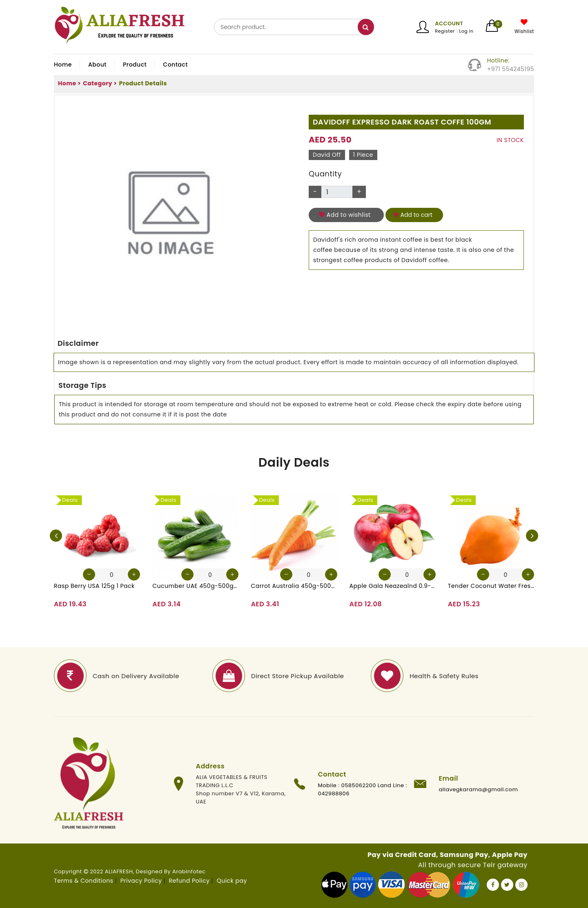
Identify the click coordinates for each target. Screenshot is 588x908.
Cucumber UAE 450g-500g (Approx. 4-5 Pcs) (195, 586)
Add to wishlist (345, 215)
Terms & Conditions (84, 881)
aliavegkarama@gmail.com (479, 789)
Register (445, 31)
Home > (69, 83)
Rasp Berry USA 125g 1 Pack (94, 586)
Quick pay (232, 881)
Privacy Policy (141, 881)
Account (449, 23)
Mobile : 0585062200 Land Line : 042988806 (363, 789)
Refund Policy (189, 881)
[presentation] (56, 536)
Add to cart (413, 215)
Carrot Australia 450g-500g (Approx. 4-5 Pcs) (294, 586)
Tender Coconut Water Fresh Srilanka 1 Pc (491, 586)
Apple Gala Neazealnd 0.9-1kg (393, 586)
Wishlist (524, 31)
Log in (467, 31)
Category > (100, 83)
